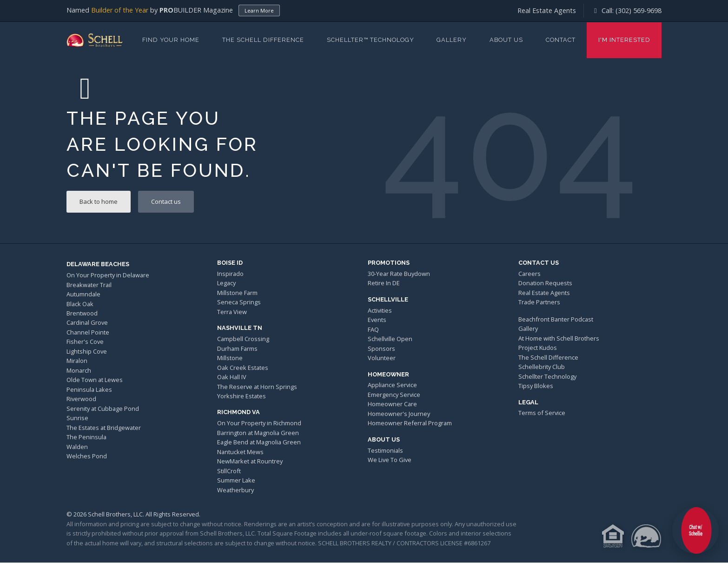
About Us (506, 40)
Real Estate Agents (547, 10)
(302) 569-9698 (639, 10)
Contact (561, 40)
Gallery (452, 40)
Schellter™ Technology (371, 40)
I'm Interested (624, 40)
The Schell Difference (263, 40)
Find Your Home (171, 40)
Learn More (259, 10)
